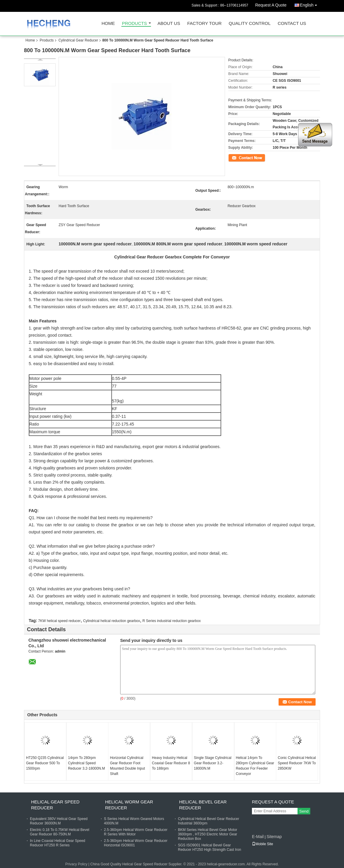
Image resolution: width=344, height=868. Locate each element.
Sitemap (274, 837)
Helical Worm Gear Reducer (129, 805)
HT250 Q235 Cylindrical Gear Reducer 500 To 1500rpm (45, 763)
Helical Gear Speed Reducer (55, 805)
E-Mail (258, 837)
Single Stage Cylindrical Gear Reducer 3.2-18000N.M (213, 763)
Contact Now (238, 157)
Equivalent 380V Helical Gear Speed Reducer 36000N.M (59, 821)
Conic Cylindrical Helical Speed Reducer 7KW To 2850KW (297, 763)
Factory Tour (204, 24)
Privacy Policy (77, 864)
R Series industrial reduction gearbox (172, 621)
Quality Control (250, 24)
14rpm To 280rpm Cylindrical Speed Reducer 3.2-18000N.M (87, 763)
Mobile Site (262, 844)
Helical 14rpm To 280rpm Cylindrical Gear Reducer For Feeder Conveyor (255, 766)
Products (134, 24)
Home (108, 24)
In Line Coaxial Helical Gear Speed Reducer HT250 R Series (58, 843)
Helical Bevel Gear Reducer (203, 805)
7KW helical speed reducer (59, 621)
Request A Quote (271, 5)
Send (304, 811)
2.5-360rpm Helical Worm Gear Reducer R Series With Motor (136, 832)
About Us (169, 24)
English (310, 4)
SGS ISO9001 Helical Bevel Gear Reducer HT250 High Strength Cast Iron (209, 847)
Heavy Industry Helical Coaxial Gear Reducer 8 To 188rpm (171, 763)
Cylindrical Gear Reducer (78, 40)
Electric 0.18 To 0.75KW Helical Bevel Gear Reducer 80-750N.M (60, 832)
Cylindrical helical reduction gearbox (112, 621)
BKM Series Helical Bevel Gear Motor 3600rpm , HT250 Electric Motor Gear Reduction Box (208, 834)
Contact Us (292, 24)
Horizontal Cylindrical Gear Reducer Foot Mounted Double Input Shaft (127, 766)
